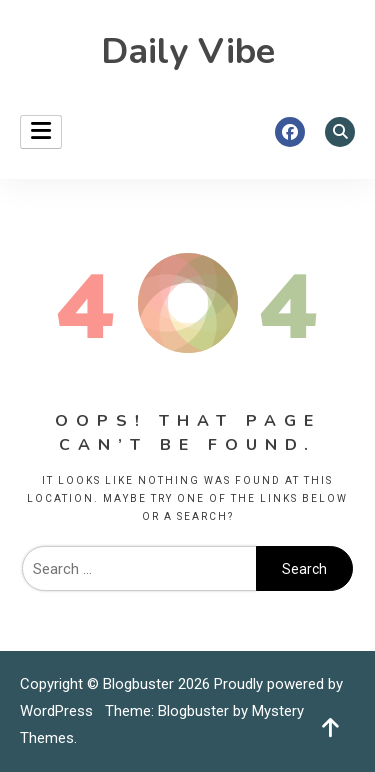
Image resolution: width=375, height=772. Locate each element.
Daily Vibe (188, 51)
